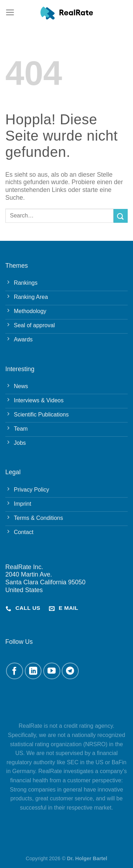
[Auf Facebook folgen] (15, 671)
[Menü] (10, 12)
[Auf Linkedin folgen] (33, 671)
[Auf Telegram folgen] (70, 671)
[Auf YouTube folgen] (52, 671)
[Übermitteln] (121, 216)
